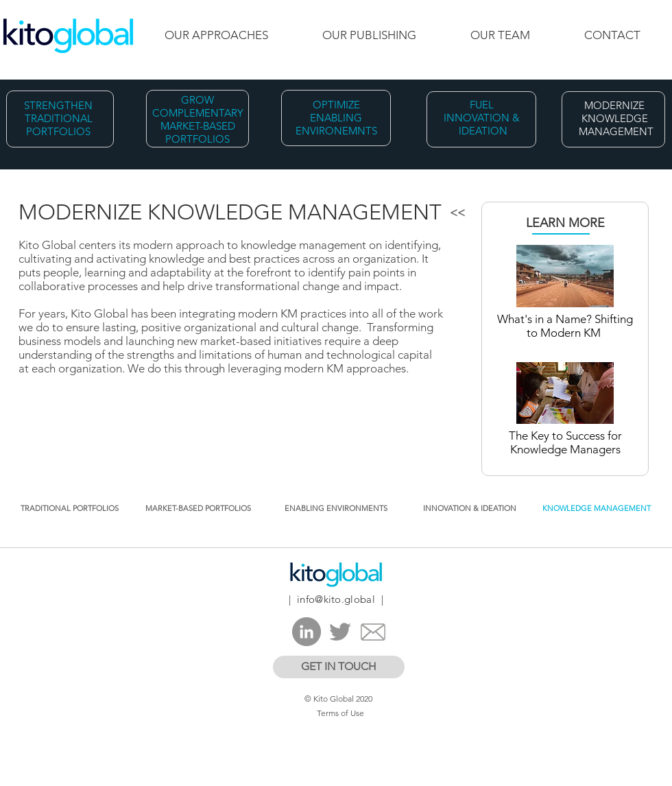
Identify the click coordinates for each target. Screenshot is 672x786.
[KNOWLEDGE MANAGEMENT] (597, 509)
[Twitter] (340, 632)
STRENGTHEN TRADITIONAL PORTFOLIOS (58, 118)
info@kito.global (336, 599)
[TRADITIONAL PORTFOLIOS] (70, 509)
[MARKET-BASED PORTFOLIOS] (198, 509)
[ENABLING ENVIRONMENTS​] (336, 509)
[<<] (457, 213)
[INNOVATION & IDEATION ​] (471, 509)
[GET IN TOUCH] (339, 667)
